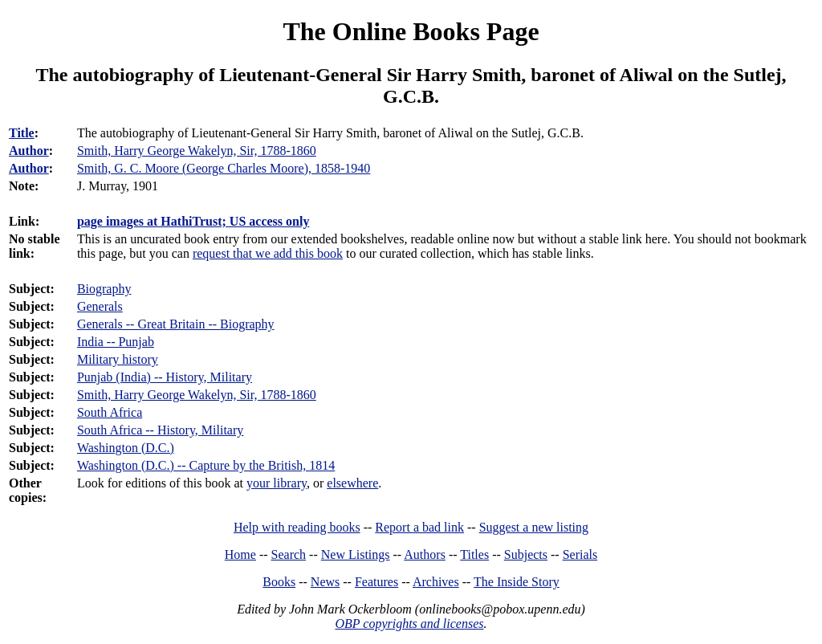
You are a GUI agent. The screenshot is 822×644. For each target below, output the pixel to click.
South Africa (110, 412)
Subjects (526, 554)
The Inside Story (517, 582)
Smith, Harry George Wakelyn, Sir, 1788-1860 (197, 395)
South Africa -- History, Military (160, 430)
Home (240, 554)
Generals (100, 306)
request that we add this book (268, 253)
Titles (474, 554)
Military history (118, 359)
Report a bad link (419, 527)
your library (277, 483)
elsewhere (352, 483)
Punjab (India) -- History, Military (165, 377)
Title (22, 133)
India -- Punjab (116, 342)
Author (29, 151)
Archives (436, 582)
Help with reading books (297, 527)
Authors (425, 554)
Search (289, 554)
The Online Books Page (411, 31)
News (325, 582)
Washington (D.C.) (126, 448)
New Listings (356, 554)
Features (376, 582)
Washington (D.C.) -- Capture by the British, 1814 (206, 465)
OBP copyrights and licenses (409, 624)
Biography (104, 289)
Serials (580, 554)
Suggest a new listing (534, 527)
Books (279, 582)
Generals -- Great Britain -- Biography (176, 324)
